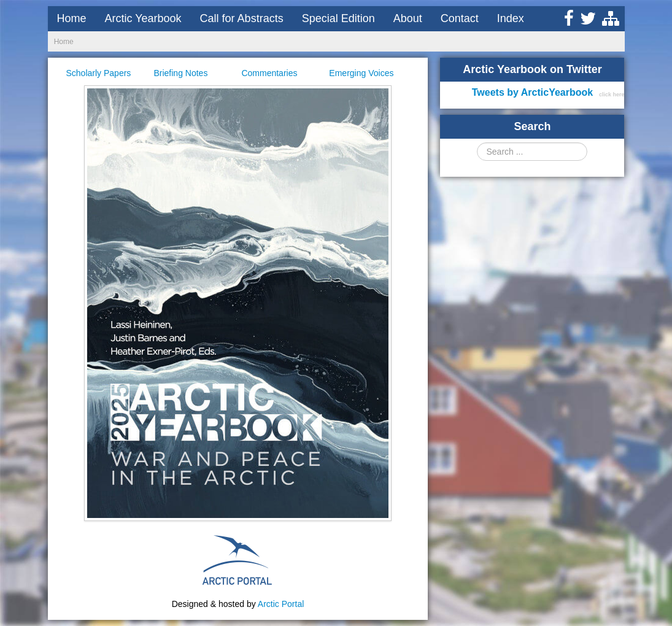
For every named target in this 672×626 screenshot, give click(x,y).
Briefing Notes (180, 73)
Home (72, 18)
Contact (460, 18)
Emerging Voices (361, 73)
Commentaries (269, 73)
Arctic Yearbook (143, 18)
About (408, 18)
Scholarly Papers (99, 73)
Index (511, 18)
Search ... (477, 143)
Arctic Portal (281, 604)
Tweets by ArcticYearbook (532, 92)
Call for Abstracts (242, 18)
